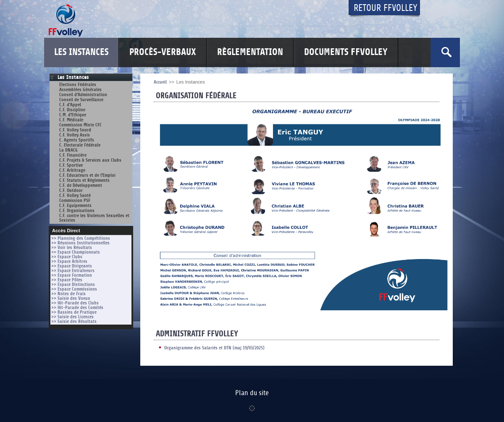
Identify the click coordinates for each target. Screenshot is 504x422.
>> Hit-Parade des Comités (77, 308)
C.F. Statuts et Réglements (84, 180)
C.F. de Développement (81, 185)
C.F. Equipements (75, 206)
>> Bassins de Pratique (74, 312)
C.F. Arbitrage (72, 170)
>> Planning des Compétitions (81, 238)
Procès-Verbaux (163, 52)
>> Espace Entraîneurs (73, 271)
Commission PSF (75, 201)
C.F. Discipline (72, 110)
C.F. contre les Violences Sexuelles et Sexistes (94, 218)
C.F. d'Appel (70, 105)
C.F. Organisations (77, 211)
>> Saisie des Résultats (74, 321)
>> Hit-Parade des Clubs (75, 303)
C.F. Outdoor (71, 190)
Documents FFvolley (346, 52)
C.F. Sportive (71, 165)
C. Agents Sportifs (77, 140)
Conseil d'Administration (83, 95)
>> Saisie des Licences (72, 317)
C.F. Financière (73, 155)
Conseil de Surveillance (81, 100)
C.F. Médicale (71, 120)
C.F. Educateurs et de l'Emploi (87, 175)
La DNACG (68, 150)
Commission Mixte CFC (80, 125)
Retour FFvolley (386, 8)
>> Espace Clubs (67, 257)
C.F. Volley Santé (75, 195)
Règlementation (250, 52)
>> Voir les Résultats (72, 248)
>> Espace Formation (72, 275)
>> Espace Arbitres (69, 261)
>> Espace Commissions (74, 289)
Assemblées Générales (80, 90)
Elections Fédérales (78, 85)
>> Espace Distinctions (73, 284)
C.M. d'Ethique (73, 115)
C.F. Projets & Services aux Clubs (90, 160)
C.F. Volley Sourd (75, 130)
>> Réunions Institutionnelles (80, 243)
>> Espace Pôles (67, 280)
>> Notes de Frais (68, 294)
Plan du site (252, 393)
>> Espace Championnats (76, 252)
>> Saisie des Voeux (71, 298)
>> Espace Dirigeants (72, 266)
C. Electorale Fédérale (80, 145)
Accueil (160, 82)
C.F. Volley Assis (75, 135)
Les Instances (81, 52)
